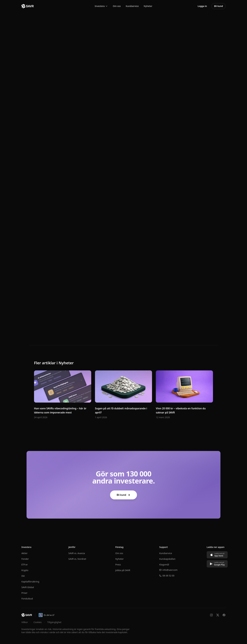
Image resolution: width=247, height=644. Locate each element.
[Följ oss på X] (218, 615)
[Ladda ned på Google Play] (215, 564)
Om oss (117, 6)
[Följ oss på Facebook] (224, 615)
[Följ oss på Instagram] (211, 615)
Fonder (25, 559)
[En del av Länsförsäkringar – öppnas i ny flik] (46, 615)
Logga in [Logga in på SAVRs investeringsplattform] (202, 6)
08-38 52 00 (165, 576)
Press (117, 565)
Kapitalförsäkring (30, 582)
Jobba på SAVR (122, 570)
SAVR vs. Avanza (76, 553)
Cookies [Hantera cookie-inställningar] (38, 622)
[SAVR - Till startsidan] (28, 6)
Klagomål (163, 565)
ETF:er (25, 565)
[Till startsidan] (27, 615)
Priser (24, 593)
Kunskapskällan (166, 559)
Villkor (25, 622)
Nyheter (148, 6)
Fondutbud (27, 599)
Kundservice (132, 6)
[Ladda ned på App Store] (215, 555)
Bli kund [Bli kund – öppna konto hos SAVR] (218, 6)
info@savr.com (167, 570)
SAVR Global (28, 587)
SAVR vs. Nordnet (77, 559)
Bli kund (123, 495)
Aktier (24, 553)
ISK (23, 576)
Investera (101, 6)
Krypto (25, 570)
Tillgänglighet (54, 622)
